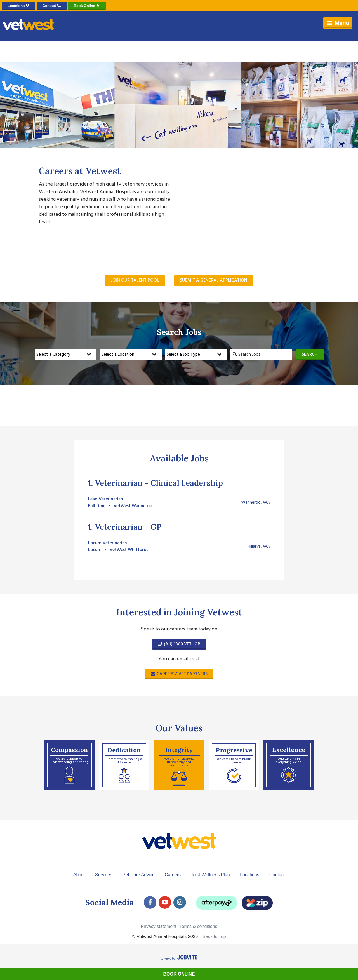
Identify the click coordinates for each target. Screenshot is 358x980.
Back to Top (214, 936)
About (79, 875)
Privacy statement (158, 926)
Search (310, 355)
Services (104, 875)
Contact (277, 875)
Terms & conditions (198, 926)
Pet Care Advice (139, 875)
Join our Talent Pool (135, 280)
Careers (173, 875)
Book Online (179, 974)
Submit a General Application (214, 280)
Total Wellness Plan (210, 875)
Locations (250, 875)
